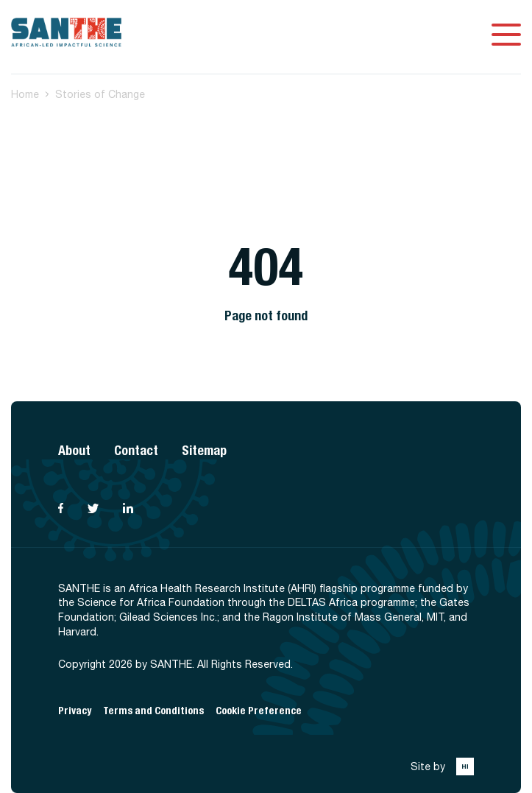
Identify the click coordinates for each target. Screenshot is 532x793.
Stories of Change (100, 94)
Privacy (75, 711)
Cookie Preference (259, 711)
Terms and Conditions (153, 711)
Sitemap (204, 450)
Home (25, 94)
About (74, 450)
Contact (136, 450)
